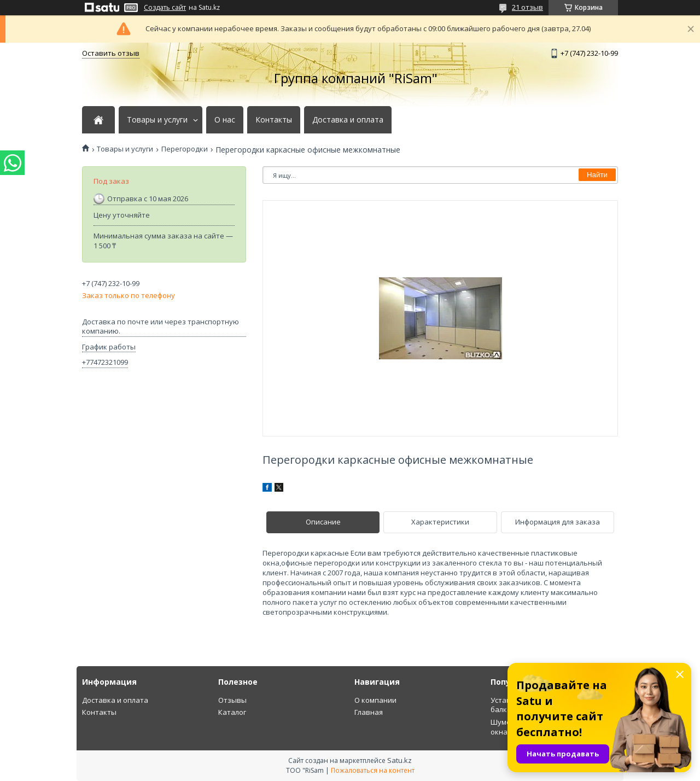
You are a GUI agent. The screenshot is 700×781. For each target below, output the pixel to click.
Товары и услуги (157, 120)
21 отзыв (527, 7)
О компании (375, 700)
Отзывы (232, 700)
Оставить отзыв (111, 53)
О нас (225, 120)
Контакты (274, 120)
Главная (369, 712)
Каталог (232, 712)
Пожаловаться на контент (373, 770)
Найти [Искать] (597, 175)
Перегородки (185, 149)
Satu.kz (399, 760)
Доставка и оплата (348, 120)
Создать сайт (165, 8)
